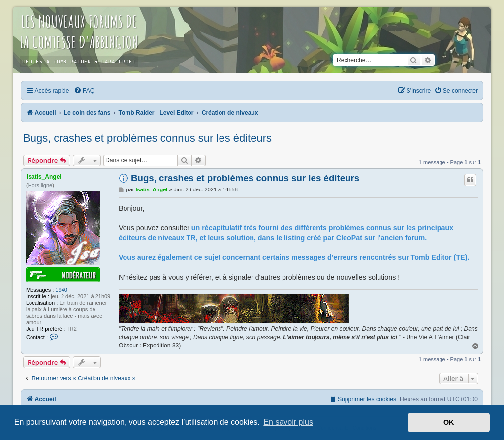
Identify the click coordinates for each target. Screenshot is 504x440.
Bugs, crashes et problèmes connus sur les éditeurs (147, 138)
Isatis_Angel (44, 177)
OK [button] (449, 422)
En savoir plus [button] (288, 422)
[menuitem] (84, 91)
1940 (61, 290)
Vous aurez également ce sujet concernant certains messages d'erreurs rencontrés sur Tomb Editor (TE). (294, 257)
